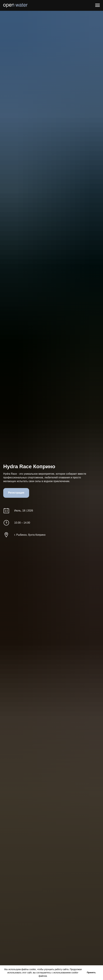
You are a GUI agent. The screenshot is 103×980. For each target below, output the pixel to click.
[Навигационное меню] (98, 5)
